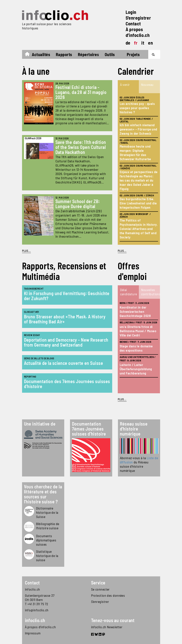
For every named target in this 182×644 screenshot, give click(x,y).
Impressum (33, 633)
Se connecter (100, 589)
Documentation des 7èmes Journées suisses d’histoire (67, 384)
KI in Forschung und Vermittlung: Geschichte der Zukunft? (67, 296)
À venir (125, 85)
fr (136, 43)
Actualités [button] (41, 54)
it (143, 43)
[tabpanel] (139, 169)
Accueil (29, 55)
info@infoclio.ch (37, 610)
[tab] (128, 87)
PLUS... (26, 251)
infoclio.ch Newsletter (107, 627)
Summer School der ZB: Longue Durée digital (78, 204)
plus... (122, 251)
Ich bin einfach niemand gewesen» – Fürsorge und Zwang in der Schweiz (138, 129)
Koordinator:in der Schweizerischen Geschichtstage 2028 (135, 311)
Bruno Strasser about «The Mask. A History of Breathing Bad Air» (65, 319)
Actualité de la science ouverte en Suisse (63, 363)
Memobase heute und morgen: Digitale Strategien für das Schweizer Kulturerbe (135, 153)
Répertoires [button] (88, 54)
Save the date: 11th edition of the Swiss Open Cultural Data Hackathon (81, 147)
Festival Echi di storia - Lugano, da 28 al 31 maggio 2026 (81, 92)
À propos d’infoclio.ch (138, 32)
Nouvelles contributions (150, 292)
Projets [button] (133, 54)
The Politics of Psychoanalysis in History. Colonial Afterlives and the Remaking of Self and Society (139, 229)
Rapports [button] (64, 54)
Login (131, 12)
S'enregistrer (138, 18)
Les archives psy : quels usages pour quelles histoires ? (137, 108)
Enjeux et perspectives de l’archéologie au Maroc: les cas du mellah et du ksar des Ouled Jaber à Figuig (139, 180)
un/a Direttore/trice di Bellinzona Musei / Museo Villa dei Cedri (138, 331)
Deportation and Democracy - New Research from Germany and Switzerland (66, 342)
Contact (133, 24)
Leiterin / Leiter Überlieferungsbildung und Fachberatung (136, 369)
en (150, 43)
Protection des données (108, 595)
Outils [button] (110, 54)
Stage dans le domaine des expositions (136, 348)
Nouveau (147, 85)
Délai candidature (129, 292)
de (128, 43)
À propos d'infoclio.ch (40, 627)
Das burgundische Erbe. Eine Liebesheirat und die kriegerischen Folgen (138, 203)
